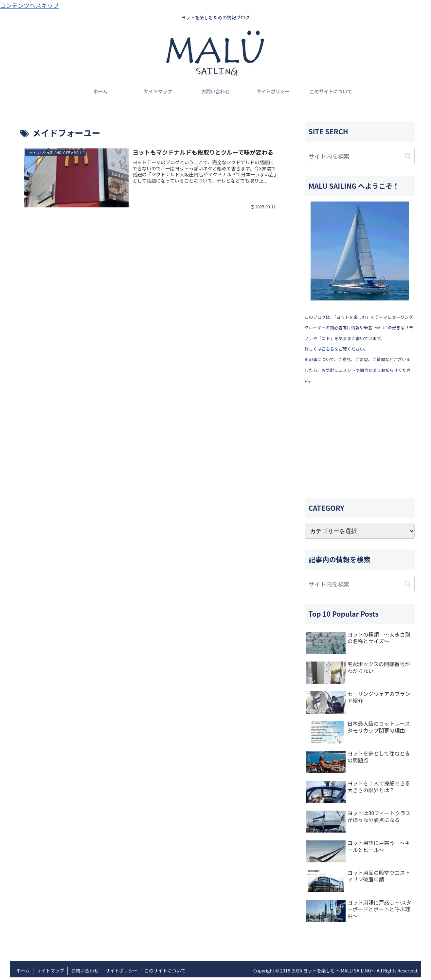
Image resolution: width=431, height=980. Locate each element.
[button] (408, 156)
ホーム (23, 970)
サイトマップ (50, 970)
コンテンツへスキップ (29, 5)
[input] (360, 156)
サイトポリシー (121, 970)
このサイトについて (165, 970)
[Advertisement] (360, 442)
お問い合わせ (85, 970)
